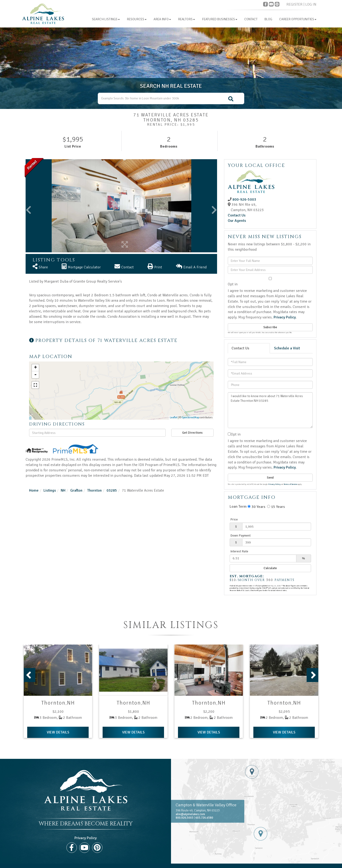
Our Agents (237, 221)
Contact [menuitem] (251, 19)
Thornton (94, 490)
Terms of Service (291, 484)
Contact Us (237, 215)
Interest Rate (239, 551)
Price (234, 519)
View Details (58, 732)
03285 (112, 490)
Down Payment (240, 535)
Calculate (270, 568)
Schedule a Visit (287, 348)
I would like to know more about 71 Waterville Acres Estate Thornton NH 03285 (270, 410)
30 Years (256, 507)
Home (34, 490)
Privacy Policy (285, 317)
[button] (231, 99)
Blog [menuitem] (268, 19)
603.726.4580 (204, 818)
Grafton (76, 490)
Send (270, 478)
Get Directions (192, 433)
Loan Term (238, 507)
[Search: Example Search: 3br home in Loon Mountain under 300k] (171, 98)
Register (294, 4)
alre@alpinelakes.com (190, 814)
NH (63, 490)
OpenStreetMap (190, 417)
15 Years (276, 507)
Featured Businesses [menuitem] (220, 19)
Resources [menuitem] (137, 19)
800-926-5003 (244, 199)
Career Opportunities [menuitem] (298, 19)
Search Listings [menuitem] (106, 19)
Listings (50, 490)
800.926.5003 (184, 818)
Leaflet (174, 417)
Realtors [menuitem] (186, 19)
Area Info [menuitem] (162, 19)
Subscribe (270, 327)
